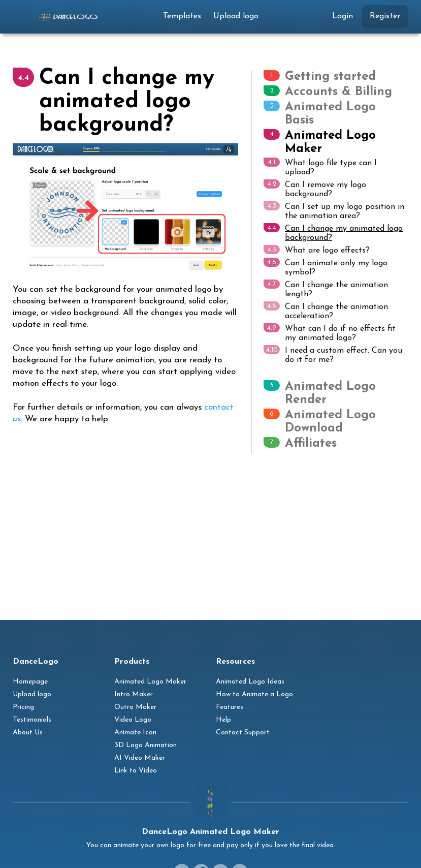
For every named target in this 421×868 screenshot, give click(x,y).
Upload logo (236, 16)
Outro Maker (135, 707)
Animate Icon (135, 733)
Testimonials (32, 720)
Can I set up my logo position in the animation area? (334, 211)
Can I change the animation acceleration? (326, 311)
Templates (182, 16)
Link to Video (136, 771)
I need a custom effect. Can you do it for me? (333, 354)
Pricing (23, 707)
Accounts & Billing (338, 92)
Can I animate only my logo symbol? (326, 267)
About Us (28, 733)
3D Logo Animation (145, 745)
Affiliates (311, 444)
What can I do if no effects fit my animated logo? (330, 333)
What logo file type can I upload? (320, 167)
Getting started (330, 77)
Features (230, 707)
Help (223, 720)
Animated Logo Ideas (250, 682)
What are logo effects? (317, 250)
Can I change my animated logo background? (333, 232)
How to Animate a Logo (254, 694)
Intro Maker (134, 694)
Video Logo (133, 720)
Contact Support (243, 733)
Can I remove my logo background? (315, 189)
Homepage (30, 682)
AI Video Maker (140, 758)
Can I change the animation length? (326, 289)
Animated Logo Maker (150, 682)
